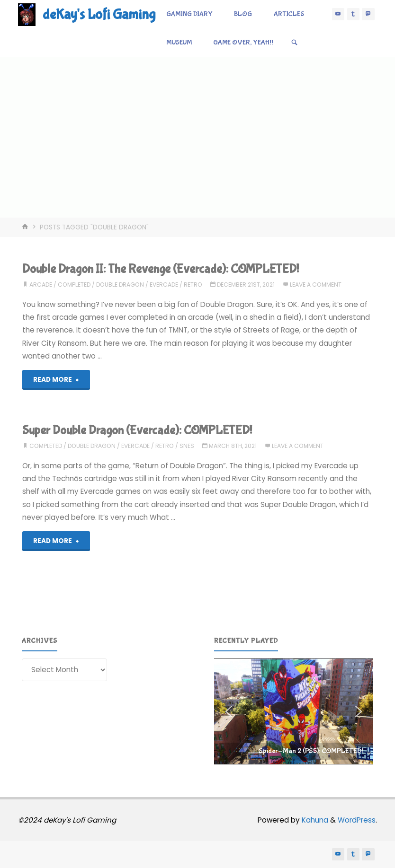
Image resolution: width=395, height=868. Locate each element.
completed (74, 285)
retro (193, 285)
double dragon (120, 285)
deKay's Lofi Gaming (99, 14)
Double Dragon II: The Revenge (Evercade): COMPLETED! (161, 269)
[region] (294, 712)
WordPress (357, 820)
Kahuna (314, 820)
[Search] (294, 43)
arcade (41, 285)
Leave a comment (316, 285)
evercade (164, 285)
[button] (294, 712)
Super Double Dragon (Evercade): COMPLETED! (137, 430)
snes (187, 446)
